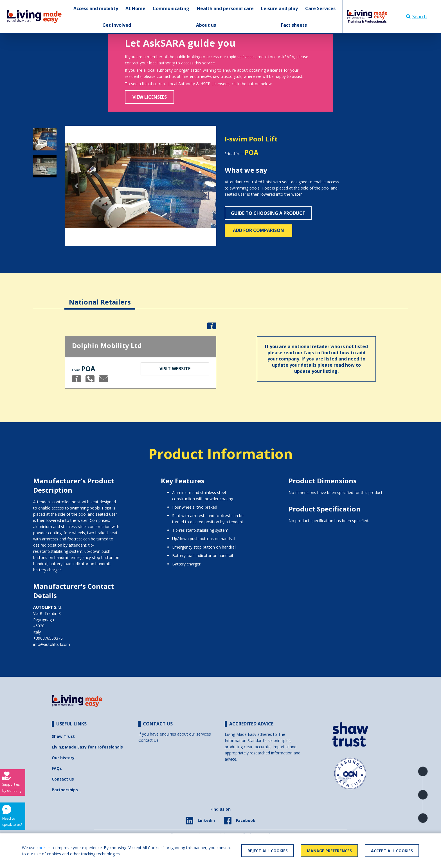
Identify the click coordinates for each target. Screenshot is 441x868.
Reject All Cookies (268, 851)
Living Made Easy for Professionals (87, 747)
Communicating (171, 8)
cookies (44, 848)
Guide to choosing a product (268, 213)
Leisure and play (279, 8)
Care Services (320, 8)
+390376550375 (48, 638)
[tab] (100, 298)
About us (206, 25)
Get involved (117, 25)
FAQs (57, 768)
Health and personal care (225, 8)
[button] (76, 186)
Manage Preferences (329, 851)
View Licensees (150, 97)
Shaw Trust (63, 736)
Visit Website (175, 369)
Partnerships (65, 790)
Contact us (63, 779)
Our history (63, 758)
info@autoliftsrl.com (52, 644)
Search (416, 17)
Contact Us (148, 740)
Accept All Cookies (392, 851)
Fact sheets (294, 25)
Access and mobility (96, 8)
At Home (135, 8)
